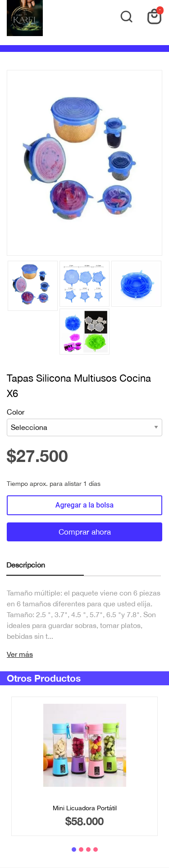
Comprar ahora (85, 532)
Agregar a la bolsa (84, 505)
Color (84, 422)
